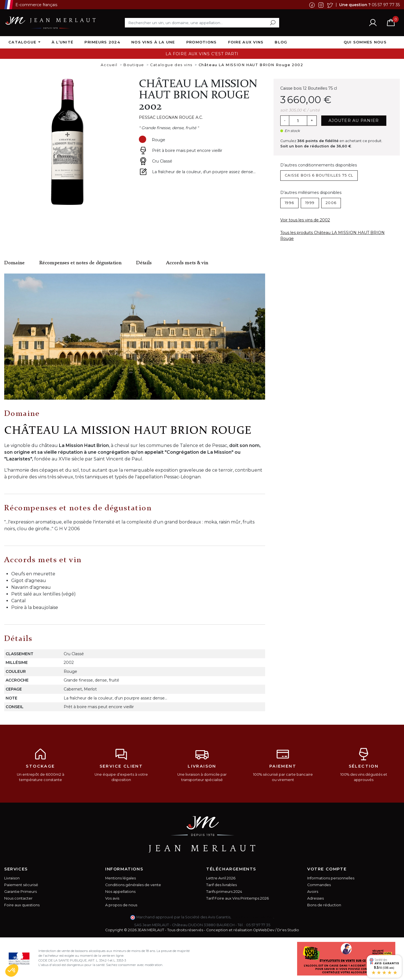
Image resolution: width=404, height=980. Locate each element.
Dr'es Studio (288, 930)
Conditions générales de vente (133, 885)
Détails (144, 263)
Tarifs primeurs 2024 (224, 892)
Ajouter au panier (354, 121)
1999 (310, 203)
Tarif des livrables (221, 885)
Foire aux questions (22, 905)
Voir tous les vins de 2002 (305, 220)
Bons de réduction (324, 905)
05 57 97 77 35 (386, 4)
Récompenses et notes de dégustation (80, 263)
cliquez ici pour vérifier (253, 917)
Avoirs (313, 892)
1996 (289, 203)
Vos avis (112, 898)
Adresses (315, 898)
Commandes (319, 885)
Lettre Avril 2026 (221, 878)
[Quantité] (298, 121)
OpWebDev (264, 930)
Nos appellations (120, 892)
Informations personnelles (331, 878)
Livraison (12, 878)
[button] (12, 970)
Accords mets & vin (187, 263)
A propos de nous (121, 905)
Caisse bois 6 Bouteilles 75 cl (319, 175)
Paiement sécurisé (21, 885)
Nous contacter (18, 898)
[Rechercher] (202, 23)
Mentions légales (120, 878)
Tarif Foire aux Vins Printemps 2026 (237, 898)
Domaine (14, 263)
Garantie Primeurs (20, 892)
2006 (331, 203)
